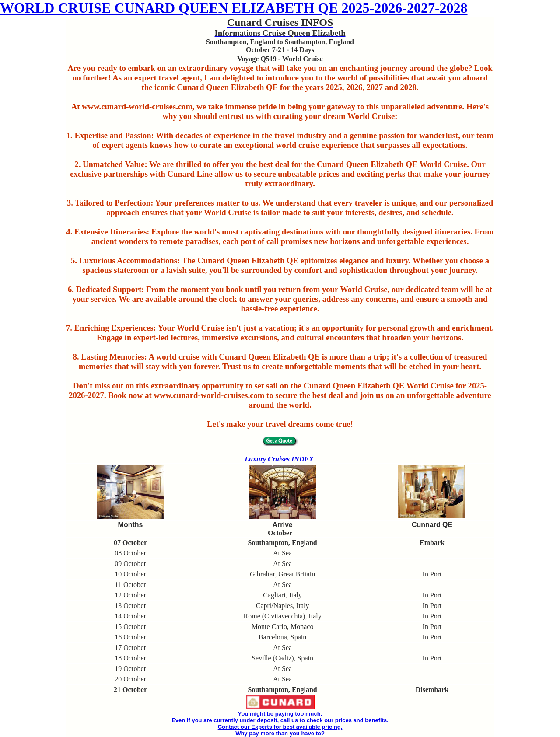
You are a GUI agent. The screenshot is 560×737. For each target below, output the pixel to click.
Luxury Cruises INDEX (279, 459)
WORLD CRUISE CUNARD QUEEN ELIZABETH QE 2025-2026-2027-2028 (234, 8)
